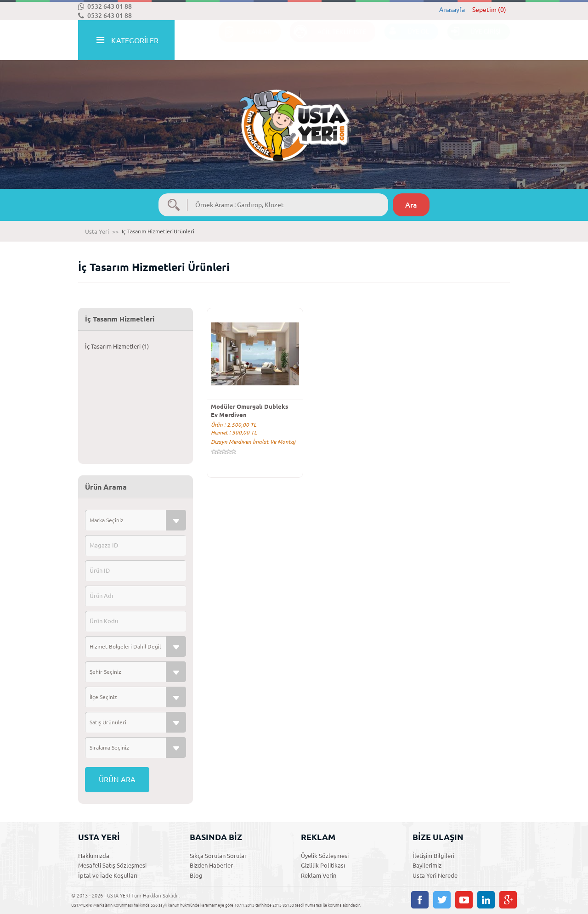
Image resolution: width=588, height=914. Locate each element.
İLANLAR (245, 41)
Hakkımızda (94, 856)
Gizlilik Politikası (323, 865)
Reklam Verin (319, 875)
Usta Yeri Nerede (435, 875)
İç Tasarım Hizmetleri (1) (117, 346)
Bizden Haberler (211, 865)
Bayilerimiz (427, 865)
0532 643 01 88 (105, 6)
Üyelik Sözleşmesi (325, 856)
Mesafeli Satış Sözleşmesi (112, 865)
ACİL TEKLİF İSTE (328, 41)
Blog (196, 875)
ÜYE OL (407, 41)
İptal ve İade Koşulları (108, 875)
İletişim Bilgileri (433, 856)
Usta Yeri (97, 231)
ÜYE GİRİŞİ (474, 41)
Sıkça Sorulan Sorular (218, 856)
